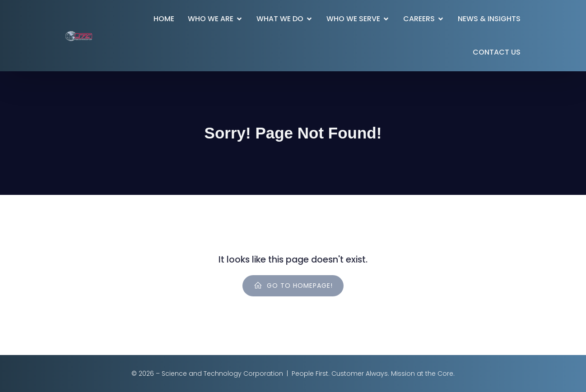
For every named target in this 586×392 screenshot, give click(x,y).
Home (164, 19)
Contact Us (497, 52)
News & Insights (489, 19)
